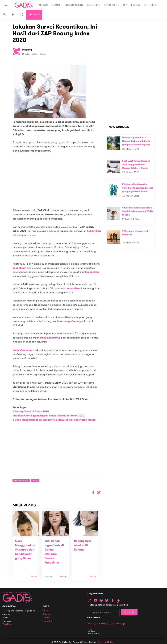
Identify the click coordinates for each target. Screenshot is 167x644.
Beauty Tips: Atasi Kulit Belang (83, 545)
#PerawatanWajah (21, 481)
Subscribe (129, 612)
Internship (48, 621)
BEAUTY (56, 5)
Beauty (43, 54)
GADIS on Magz (117, 624)
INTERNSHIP (151, 5)
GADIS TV (104, 624)
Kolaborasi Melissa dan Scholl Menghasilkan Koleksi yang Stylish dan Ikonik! (138, 188)
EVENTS (136, 5)
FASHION (43, 5)
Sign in (34, 15)
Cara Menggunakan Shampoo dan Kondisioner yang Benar (25, 550)
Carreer (47, 618)
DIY (125, 5)
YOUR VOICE (112, 5)
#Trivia (35, 481)
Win (96, 624)
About (46, 611)
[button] (99, 492)
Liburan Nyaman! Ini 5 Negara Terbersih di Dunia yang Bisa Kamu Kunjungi (136, 141)
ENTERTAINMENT (74, 5)
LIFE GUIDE (94, 5)
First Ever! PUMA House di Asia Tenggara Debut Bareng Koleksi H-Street (136, 164)
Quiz (90, 624)
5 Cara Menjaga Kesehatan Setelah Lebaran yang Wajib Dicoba (138, 211)
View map (7, 624)
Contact (47, 614)
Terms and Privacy (107, 642)
